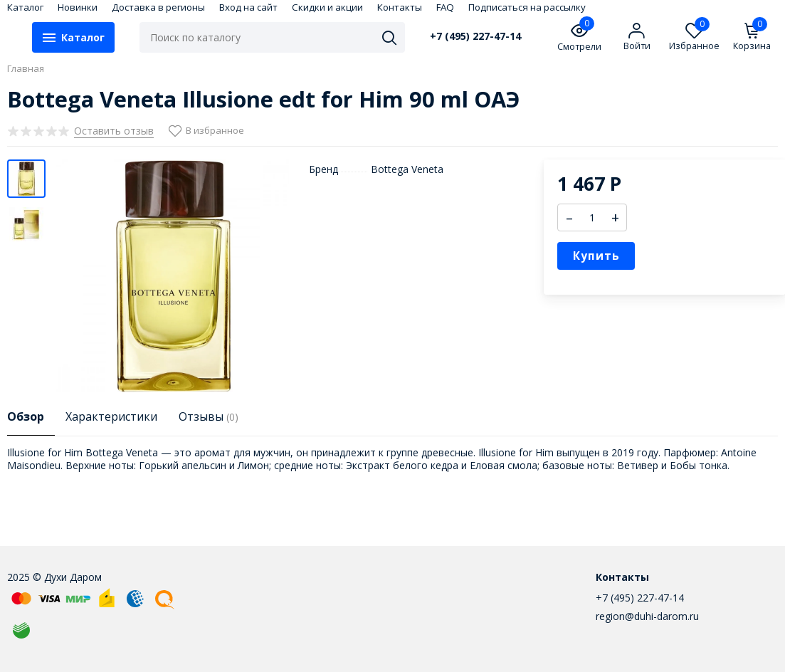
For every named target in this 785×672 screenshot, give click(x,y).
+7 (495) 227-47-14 (475, 36)
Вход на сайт (248, 7)
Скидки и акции (327, 7)
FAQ (445, 7)
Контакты (400, 7)
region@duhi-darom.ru (647, 616)
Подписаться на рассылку (527, 7)
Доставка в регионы (158, 7)
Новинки (78, 7)
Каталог (25, 7)
